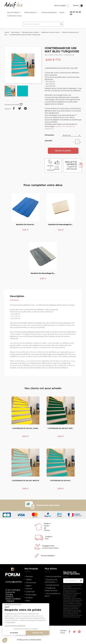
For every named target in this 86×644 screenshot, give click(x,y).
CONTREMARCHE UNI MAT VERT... (61, 428)
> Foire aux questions (53, 577)
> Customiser (30, 592)
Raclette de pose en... (25, 225)
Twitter (74, 632)
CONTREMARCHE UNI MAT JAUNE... (25, 428)
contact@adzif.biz (13, 582)
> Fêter (27, 601)
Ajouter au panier (63, 151)
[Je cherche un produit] (43, 24)
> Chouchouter (30, 583)
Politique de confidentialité (29, 640)
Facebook (69, 632)
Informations (31, 12)
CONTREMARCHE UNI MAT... (61, 481)
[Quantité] (77, 142)
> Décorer (28, 589)
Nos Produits (14, 12)
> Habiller (28, 580)
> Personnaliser (30, 595)
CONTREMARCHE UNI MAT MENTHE (25, 481)
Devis (62, 12)
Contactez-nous (15, 16)
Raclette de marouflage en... (61, 225)
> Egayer (28, 586)
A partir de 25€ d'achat (71, 165)
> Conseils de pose (52, 585)
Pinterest (25, 108)
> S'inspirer (29, 598)
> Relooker (29, 577)
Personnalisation (49, 12)
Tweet (20, 108)
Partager (14, 108)
